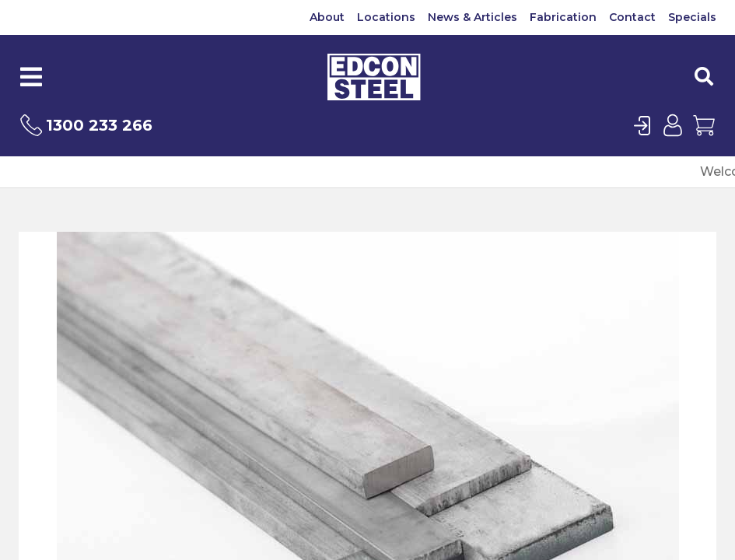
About (327, 17)
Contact (632, 17)
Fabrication (563, 17)
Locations (386, 17)
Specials (692, 17)
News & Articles (472, 17)
